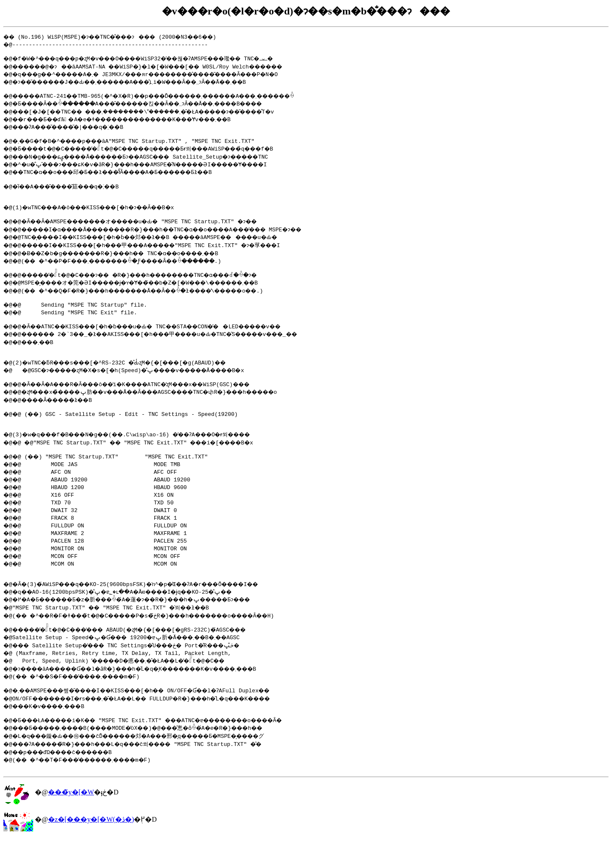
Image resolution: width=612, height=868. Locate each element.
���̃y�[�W (71, 821)
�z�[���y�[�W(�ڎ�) (91, 849)
